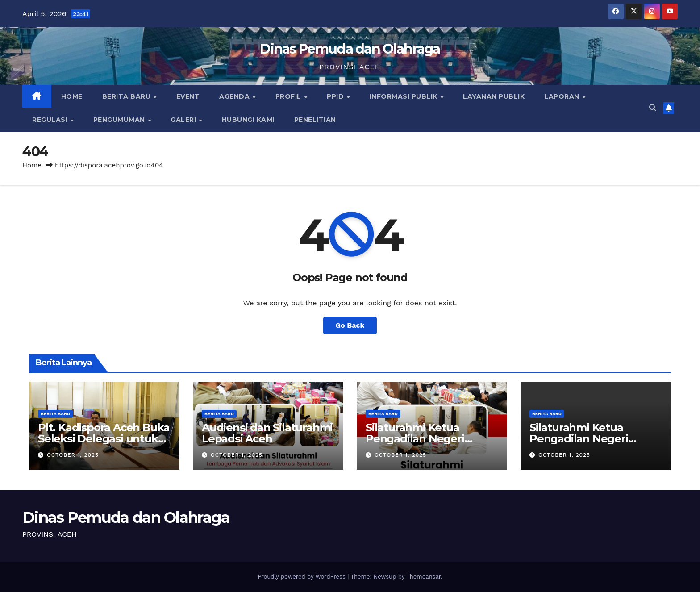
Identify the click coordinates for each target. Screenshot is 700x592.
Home (72, 96)
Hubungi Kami (248, 120)
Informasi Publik (405, 96)
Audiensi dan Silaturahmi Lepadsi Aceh (267, 433)
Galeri (184, 120)
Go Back (350, 325)
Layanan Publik (494, 96)
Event (188, 96)
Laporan (563, 96)
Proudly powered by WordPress (302, 577)
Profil (290, 96)
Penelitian (315, 120)
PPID (336, 96)
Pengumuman (120, 120)
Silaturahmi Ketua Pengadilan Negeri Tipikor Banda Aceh (417, 439)
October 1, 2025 (73, 455)
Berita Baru (127, 96)
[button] (653, 108)
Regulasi (51, 120)
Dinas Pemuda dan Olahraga (350, 49)
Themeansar (423, 577)
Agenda (235, 96)
